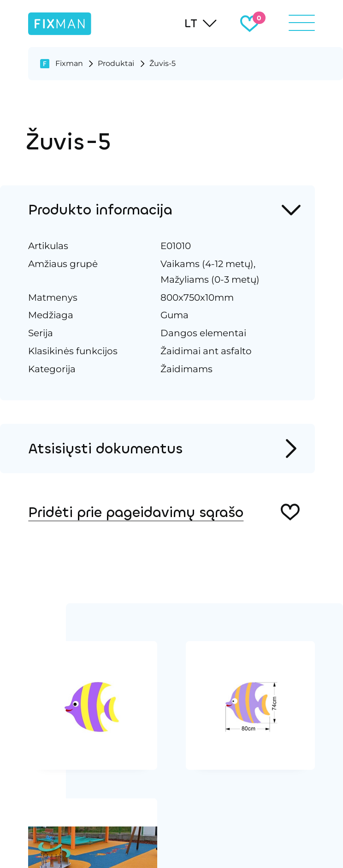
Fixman (69, 63)
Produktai (116, 63)
